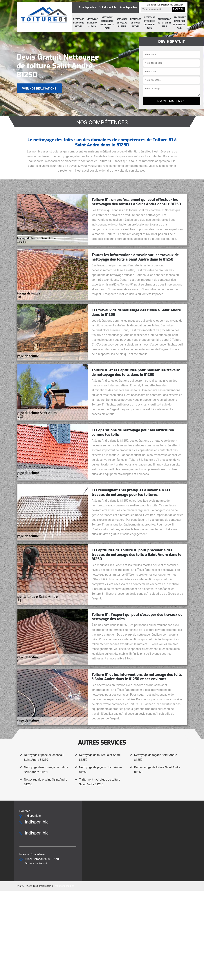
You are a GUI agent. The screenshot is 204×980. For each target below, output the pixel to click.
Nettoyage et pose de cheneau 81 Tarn (149, 23)
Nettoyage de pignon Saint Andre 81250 (101, 770)
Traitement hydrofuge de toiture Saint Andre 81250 (100, 782)
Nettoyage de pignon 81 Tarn (92, 23)
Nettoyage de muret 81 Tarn (136, 23)
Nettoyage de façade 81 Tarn (122, 23)
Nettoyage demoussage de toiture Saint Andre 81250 (46, 770)
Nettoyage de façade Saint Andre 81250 (156, 757)
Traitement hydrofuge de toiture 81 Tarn (180, 23)
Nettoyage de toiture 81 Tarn (78, 23)
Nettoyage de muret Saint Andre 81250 (100, 757)
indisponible (87, 7)
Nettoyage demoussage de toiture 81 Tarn (107, 23)
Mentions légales (64, 886)
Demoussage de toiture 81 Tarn (164, 23)
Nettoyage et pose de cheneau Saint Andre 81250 (44, 757)
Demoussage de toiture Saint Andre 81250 (157, 770)
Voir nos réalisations (39, 88)
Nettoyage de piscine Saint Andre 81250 (46, 782)
